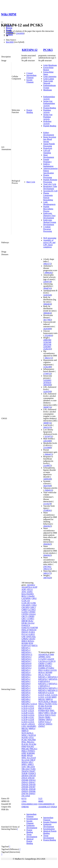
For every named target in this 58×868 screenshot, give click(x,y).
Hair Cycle (31, 182)
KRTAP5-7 (26, 695)
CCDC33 (52, 661)
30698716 (47, 407)
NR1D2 (54, 702)
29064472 (48, 454)
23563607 (47, 347)
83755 (24, 799)
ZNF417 (32, 782)
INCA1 (41, 675)
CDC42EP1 (26, 605)
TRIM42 (42, 720)
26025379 (47, 427)
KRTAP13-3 (45, 686)
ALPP (35, 587)
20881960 (47, 340)
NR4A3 (41, 704)
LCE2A (31, 711)
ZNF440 (25, 787)
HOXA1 (31, 641)
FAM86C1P (43, 668)
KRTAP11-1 (43, 684)
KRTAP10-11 (27, 654)
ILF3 (29, 645)
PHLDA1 (30, 742)
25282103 (47, 349)
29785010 (47, 383)
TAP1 (24, 767)
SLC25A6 (26, 760)
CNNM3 (32, 612)
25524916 (48, 335)
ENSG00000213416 (30, 804)
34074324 (47, 578)
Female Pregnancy (47, 161)
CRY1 (24, 619)
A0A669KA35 (44, 807)
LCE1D (25, 708)
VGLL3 (48, 722)
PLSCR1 (25, 744)
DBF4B (25, 621)
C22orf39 (50, 659)
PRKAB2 (25, 749)
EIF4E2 (25, 623)
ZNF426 (25, 785)
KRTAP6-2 (26, 699)
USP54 (41, 722)
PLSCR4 (33, 744)
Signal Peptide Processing (49, 145)
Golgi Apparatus (50, 76)
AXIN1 (30, 592)
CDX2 (34, 605)
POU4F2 (30, 746)
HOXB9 (25, 643)
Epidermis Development (32, 827)
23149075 (47, 466)
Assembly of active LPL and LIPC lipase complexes (49, 244)
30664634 (47, 304)
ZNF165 (32, 776)
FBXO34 (33, 630)
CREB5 (31, 616)
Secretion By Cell (50, 191)
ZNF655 (25, 791)
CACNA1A (43, 661)
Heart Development (49, 156)
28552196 (47, 344)
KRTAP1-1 (26, 648)
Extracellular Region (48, 69)
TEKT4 (48, 715)
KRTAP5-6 (26, 693)
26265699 (47, 329)
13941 (24, 801)
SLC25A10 (31, 758)
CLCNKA (31, 610)
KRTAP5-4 (26, 690)
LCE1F (24, 711)
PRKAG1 (33, 749)
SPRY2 (31, 764)
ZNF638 (32, 789)
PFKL (24, 742)
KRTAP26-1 (26, 675)
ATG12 (30, 589)
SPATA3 (25, 762)
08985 (41, 801)
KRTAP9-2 (26, 702)
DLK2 (31, 621)
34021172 (47, 264)
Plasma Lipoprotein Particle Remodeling (48, 196)
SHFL (24, 758)
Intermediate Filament (31, 76)
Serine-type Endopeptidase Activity (49, 103)
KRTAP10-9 (26, 666)
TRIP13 (49, 720)
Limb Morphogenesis (49, 203)
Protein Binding (30, 111)
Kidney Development (49, 134)
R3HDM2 (31, 753)
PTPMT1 (31, 751)
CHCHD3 (25, 607)
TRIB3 (48, 717)
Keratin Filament (30, 81)
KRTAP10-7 (26, 661)
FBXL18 (25, 630)
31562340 (47, 342)
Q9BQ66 (25, 807)
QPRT (24, 753)
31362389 (47, 367)
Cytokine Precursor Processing (48, 229)
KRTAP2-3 (26, 670)
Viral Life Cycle (50, 184)
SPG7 (31, 762)
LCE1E (31, 708)
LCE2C (31, 713)
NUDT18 (32, 735)
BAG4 (24, 594)
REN (47, 711)
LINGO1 (31, 724)
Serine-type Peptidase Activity (48, 117)
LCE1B (25, 706)
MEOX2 (25, 728)
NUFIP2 (25, 737)
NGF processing (50, 238)
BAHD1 (30, 594)
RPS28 (30, 755)
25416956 (20, 33)
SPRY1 (24, 764)
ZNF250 (31, 778)
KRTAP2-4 (26, 672)
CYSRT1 (31, 619)
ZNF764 (25, 794)
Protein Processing (48, 176)
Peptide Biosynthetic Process (48, 209)
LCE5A (31, 722)
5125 (40, 799)
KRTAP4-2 (26, 681)
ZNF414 (32, 780)
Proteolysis (48, 148)
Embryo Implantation (48, 165)
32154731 (48, 436)
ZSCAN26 (26, 796)
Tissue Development (32, 836)
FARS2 (51, 668)
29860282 (48, 273)
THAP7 (32, 771)
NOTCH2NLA (27, 733)
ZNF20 (24, 778)
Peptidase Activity (47, 111)
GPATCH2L (31, 637)
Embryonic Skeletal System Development (50, 222)
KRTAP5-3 (26, 688)
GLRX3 (32, 634)
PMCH (41, 708)
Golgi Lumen (49, 79)
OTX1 (31, 737)
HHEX (24, 641)
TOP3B (25, 773)
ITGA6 (48, 675)
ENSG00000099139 (46, 804)
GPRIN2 (25, 639)
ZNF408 (25, 780)
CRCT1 (25, 616)
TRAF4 (41, 717)
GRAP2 (32, 639)
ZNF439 (32, 785)
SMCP (33, 760)
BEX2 (24, 596)
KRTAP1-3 (26, 650)
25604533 (48, 490)
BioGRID (10, 42)
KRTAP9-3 (26, 704)
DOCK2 (48, 666)
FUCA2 (25, 634)
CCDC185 (26, 603)
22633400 (47, 441)
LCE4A (25, 722)
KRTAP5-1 (26, 686)
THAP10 (25, 771)
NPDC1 (25, 735)
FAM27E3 (26, 628)
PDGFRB (32, 740)
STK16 (41, 715)
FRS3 (40, 670)
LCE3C (31, 717)
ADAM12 (31, 585)
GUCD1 (53, 670)
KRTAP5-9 (26, 697)
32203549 (47, 295)
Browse (9, 28)
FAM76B (34, 628)
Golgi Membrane (50, 65)
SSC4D (53, 713)
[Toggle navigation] (2, 22)
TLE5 (53, 715)
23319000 (47, 448)
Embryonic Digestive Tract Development (49, 216)
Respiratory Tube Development (50, 187)
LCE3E (31, 720)
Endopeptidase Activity (49, 98)
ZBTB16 (25, 776)
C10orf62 (31, 596)
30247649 (47, 486)
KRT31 (35, 645)
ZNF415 (25, 782)
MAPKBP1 (32, 726)
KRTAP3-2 (26, 679)
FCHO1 (32, 632)
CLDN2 (25, 612)
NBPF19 (25, 731)
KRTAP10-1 (26, 652)
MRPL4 (32, 728)
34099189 (47, 479)
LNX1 (24, 726)
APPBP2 (42, 657)
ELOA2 (31, 623)
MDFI (54, 697)
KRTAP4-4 (26, 684)
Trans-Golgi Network (48, 82)
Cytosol (30, 73)
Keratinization (32, 819)
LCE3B (25, 717)
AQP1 (24, 589)
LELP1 (24, 724)
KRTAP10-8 (26, 663)
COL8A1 (32, 614)
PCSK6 (41, 706)
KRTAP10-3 (26, 657)
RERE (24, 755)
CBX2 (34, 598)
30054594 (47, 385)
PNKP (24, 746)
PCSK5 (48, 50)
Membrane (48, 90)
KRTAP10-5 (26, 659)
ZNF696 (32, 791)
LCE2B (25, 713)
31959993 (47, 380)
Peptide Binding (50, 126)
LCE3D (25, 720)
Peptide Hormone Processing (50, 181)
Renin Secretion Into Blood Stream (50, 139)
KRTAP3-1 (26, 677)
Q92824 (54, 807)
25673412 (47, 566)
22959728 (47, 282)
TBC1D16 (31, 767)
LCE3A (31, 715)
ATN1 (24, 592)
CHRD (24, 610)
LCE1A (34, 704)
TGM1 (33, 769)
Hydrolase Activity (47, 122)
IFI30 (31, 643)
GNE (24, 637)
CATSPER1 (26, 598)
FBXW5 (25, 632)
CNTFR (25, 614)
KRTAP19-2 (26, 668)
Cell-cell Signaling (47, 152)
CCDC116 (26, 601)
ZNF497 (32, 787)
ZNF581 (25, 789)
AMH (52, 654)
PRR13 (24, 751)
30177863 (47, 320)
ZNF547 (42, 724)
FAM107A (26, 625)
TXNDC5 (32, 773)
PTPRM (41, 711)
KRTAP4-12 (30, 50)
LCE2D (25, 715)
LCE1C (31, 706)
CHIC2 (33, 607)
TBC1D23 (26, 769)
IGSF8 (24, 645)
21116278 (47, 504)
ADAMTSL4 (27, 587)
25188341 (47, 510)
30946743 (47, 288)
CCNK (33, 603)
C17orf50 (42, 659)
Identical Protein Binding (30, 841)
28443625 (47, 526)
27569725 (47, 374)
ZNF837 (32, 794)
